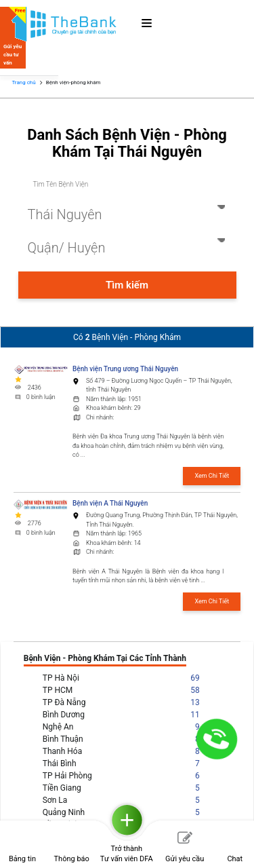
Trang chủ (23, 82)
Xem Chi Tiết (212, 476)
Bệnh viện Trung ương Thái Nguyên (125, 369)
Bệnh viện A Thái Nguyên (110, 503)
